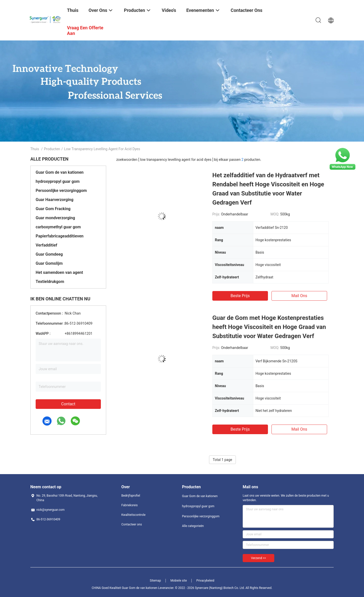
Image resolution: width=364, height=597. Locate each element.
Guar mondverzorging (55, 218)
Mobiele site (179, 581)
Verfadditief (46, 245)
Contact (68, 404)
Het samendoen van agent (59, 272)
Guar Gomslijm (49, 263)
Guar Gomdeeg (49, 254)
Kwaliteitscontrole (133, 515)
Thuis (35, 149)
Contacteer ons (132, 524)
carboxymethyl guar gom (58, 227)
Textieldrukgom (50, 282)
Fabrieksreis (130, 505)
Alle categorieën (193, 526)
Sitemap (155, 581)
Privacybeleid (205, 581)
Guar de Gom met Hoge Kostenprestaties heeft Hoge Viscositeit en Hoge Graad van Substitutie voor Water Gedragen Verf (269, 327)
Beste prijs (240, 296)
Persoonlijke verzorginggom (61, 191)
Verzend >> (258, 558)
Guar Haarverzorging (54, 200)
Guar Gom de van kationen (60, 172)
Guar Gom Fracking (53, 209)
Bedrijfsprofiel (131, 496)
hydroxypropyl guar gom (58, 181)
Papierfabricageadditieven (60, 236)
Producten (52, 149)
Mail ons (299, 296)
